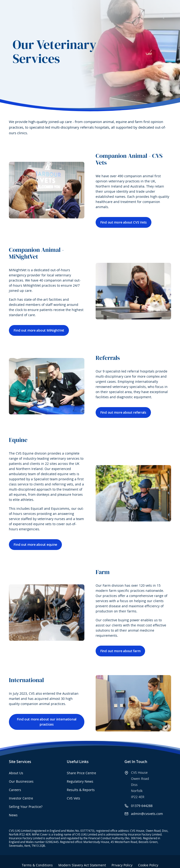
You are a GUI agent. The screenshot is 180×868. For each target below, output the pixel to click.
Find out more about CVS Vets (124, 222)
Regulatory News (80, 781)
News (13, 815)
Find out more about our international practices (47, 722)
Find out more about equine (35, 544)
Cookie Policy (148, 865)
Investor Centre (21, 798)
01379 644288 (142, 806)
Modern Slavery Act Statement (82, 865)
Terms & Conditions (37, 865)
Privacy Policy (122, 865)
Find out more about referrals (123, 412)
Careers (15, 790)
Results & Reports (81, 790)
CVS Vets (73, 798)
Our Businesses (21, 781)
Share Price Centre (81, 773)
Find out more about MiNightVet (39, 330)
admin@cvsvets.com (147, 814)
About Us (16, 773)
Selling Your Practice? (26, 807)
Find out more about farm (120, 651)
